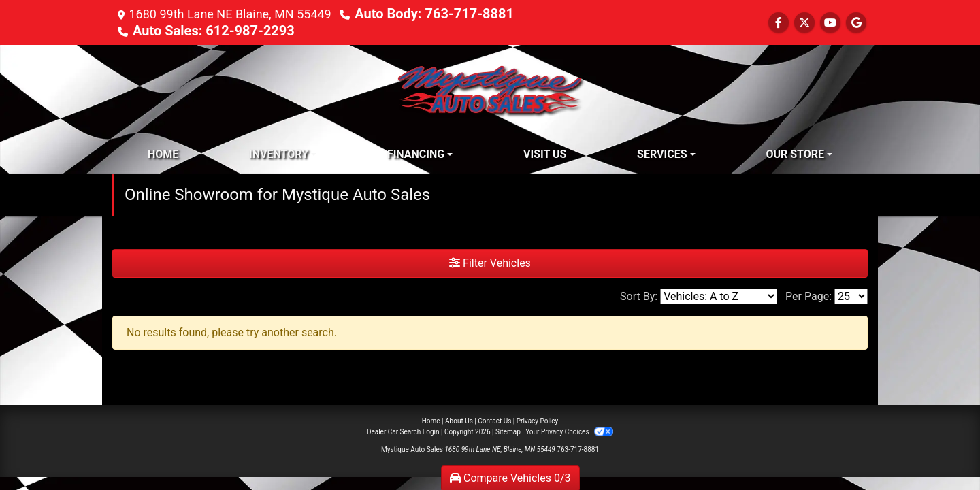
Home (431, 421)
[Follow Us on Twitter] (804, 23)
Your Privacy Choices (569, 432)
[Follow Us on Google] (856, 23)
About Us (459, 421)
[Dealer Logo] (490, 89)
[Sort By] (719, 296)
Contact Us (494, 421)
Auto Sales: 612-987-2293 (214, 31)
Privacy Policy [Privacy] (538, 421)
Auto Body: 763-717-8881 (434, 14)
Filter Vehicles (490, 263)
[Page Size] (851, 296)
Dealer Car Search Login (403, 432)
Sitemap (508, 432)
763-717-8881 (578, 450)
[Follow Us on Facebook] (779, 23)
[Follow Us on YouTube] (830, 23)
